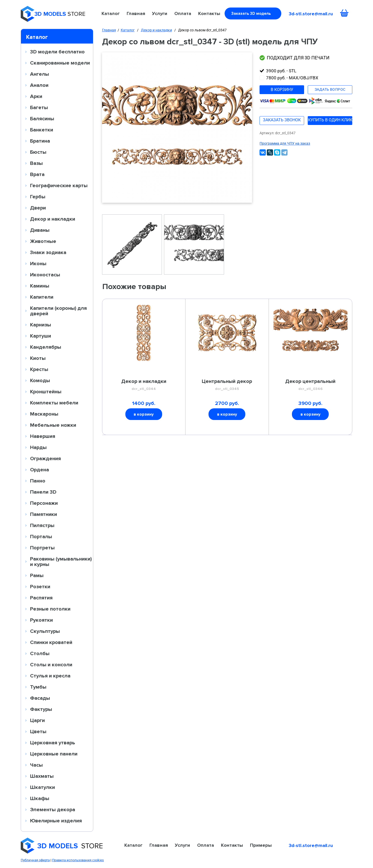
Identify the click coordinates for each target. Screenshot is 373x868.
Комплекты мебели (54, 403)
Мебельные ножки (53, 425)
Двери (38, 208)
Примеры (261, 845)
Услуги (160, 13)
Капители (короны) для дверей (58, 311)
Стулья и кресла (50, 676)
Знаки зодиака (48, 252)
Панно (38, 481)
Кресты (39, 369)
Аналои (39, 85)
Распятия (41, 598)
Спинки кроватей (51, 642)
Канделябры (46, 347)
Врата (37, 174)
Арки (36, 96)
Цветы (38, 731)
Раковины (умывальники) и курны (61, 561)
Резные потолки (50, 609)
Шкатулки (42, 787)
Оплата (183, 13)
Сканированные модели (60, 63)
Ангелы (40, 74)
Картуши (41, 336)
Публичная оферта (35, 860)
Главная (136, 13)
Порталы (41, 536)
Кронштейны (46, 391)
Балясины (42, 118)
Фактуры (41, 709)
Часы (36, 765)
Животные (43, 241)
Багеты (39, 107)
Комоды (40, 380)
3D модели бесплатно (57, 52)
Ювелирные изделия (56, 821)
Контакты (209, 13)
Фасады (40, 698)
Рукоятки (41, 620)
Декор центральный (310, 385)
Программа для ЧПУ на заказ (285, 143)
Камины (40, 286)
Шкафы (40, 798)
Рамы (37, 575)
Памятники (44, 514)
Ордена (40, 470)
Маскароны (44, 414)
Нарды (38, 447)
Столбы (40, 653)
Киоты (38, 358)
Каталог (111, 13)
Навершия (43, 436)
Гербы (38, 197)
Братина (40, 141)
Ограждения (45, 458)
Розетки (40, 586)
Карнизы (41, 325)
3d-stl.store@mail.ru (311, 14)
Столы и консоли (51, 664)
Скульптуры (45, 631)
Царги (37, 720)
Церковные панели (54, 754)
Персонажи (44, 503)
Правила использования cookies (78, 860)
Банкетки (42, 130)
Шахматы (42, 776)
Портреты (42, 548)
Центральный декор (227, 385)
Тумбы (38, 687)
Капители (42, 297)
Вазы (36, 163)
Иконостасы (45, 275)
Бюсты (38, 152)
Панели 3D (43, 492)
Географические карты (59, 185)
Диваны (40, 230)
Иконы (38, 263)
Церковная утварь (53, 743)
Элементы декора (53, 809)
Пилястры (42, 525)
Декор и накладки (53, 219)
